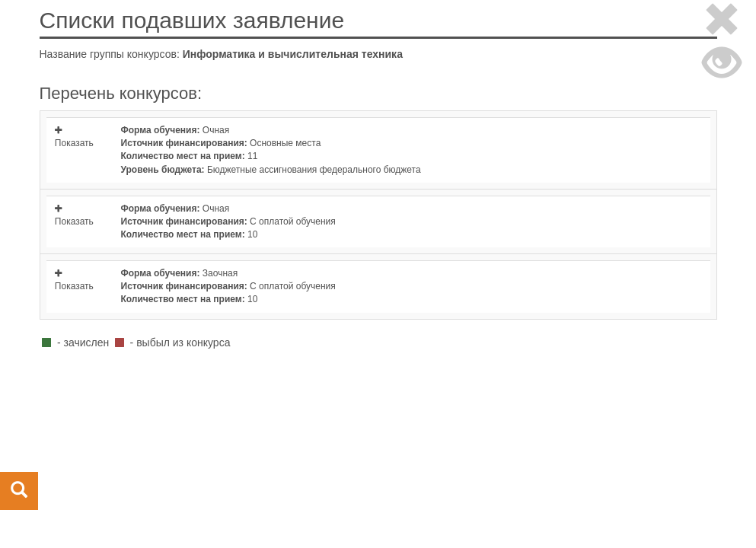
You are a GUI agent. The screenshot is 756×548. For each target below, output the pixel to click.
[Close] (722, 22)
